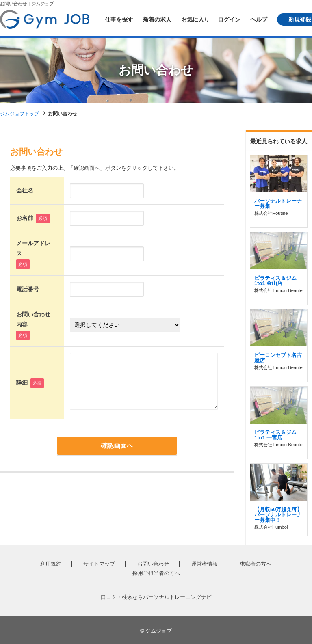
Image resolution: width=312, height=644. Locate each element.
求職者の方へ (256, 564)
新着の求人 (157, 19)
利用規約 (51, 564)
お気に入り (195, 19)
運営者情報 (205, 564)
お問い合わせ (153, 564)
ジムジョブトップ (19, 114)
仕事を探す (119, 19)
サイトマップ (99, 564)
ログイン (229, 19)
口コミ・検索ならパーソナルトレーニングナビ (156, 597)
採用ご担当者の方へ (156, 573)
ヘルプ (259, 19)
